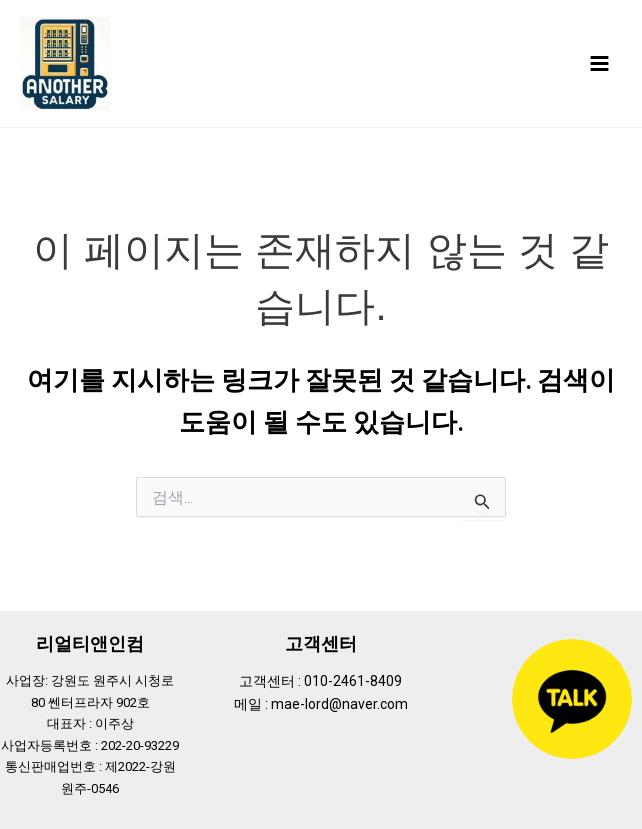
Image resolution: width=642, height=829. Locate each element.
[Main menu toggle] (599, 63)
